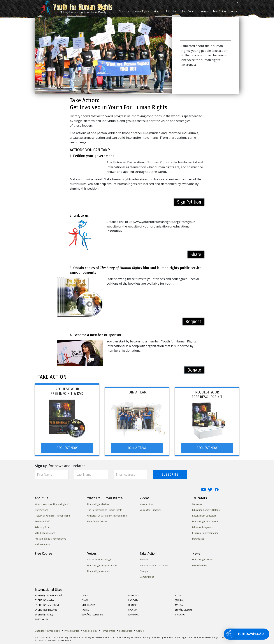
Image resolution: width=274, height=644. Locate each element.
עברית (178, 595)
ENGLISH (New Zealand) (47, 604)
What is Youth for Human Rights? (52, 503)
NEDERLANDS (88, 604)
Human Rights (141, 11)
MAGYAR (180, 604)
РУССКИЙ (133, 600)
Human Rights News (203, 559)
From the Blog (200, 565)
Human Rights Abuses (99, 570)
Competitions (147, 576)
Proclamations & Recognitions (50, 538)
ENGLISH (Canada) (44, 600)
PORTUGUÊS (41, 619)
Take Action (219, 11)
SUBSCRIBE (170, 474)
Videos (158, 11)
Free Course (189, 11)
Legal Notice (126, 630)
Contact (140, 630)
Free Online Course (97, 521)
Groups (144, 570)
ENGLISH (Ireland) (44, 614)
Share (196, 254)
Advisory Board (43, 526)
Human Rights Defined (99, 503)
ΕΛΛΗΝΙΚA (134, 614)
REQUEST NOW (67, 447)
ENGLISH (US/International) (49, 595)
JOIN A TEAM (137, 447)
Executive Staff (42, 521)
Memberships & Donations (154, 565)
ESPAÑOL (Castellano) (93, 614)
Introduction (146, 503)
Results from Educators (204, 515)
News (234, 11)
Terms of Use (108, 630)
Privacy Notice (72, 630)
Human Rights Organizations (102, 565)
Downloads (198, 538)
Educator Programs (202, 526)
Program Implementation (205, 532)
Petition (144, 559)
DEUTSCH (133, 604)
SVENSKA (133, 609)
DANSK (85, 595)
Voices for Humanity (150, 509)
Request (193, 322)
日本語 (85, 600)
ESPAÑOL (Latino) (184, 609)
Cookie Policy (90, 630)
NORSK (85, 609)
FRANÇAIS (133, 595)
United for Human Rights (48, 630)
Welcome (197, 503)
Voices (204, 11)
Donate (194, 370)
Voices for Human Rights (100, 559)
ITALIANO (180, 614)
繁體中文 (180, 600)
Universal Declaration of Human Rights (107, 515)
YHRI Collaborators (45, 532)
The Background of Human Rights (105, 509)
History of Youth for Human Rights (53, 515)
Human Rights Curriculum (205, 521)
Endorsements (42, 544)
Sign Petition (189, 202)
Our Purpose (42, 509)
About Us (124, 11)
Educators (172, 11)
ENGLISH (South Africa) (46, 609)
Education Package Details (206, 509)
